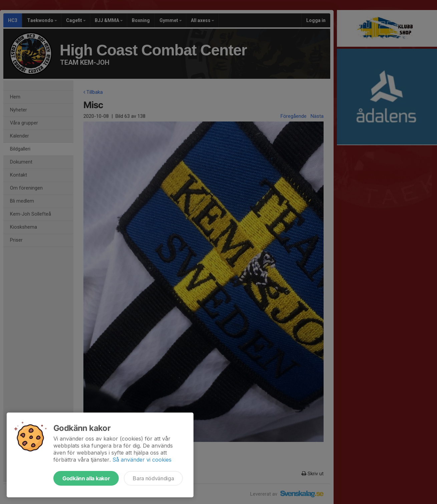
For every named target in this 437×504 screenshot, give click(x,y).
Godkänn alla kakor (86, 478)
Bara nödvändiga (153, 478)
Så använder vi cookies (142, 460)
